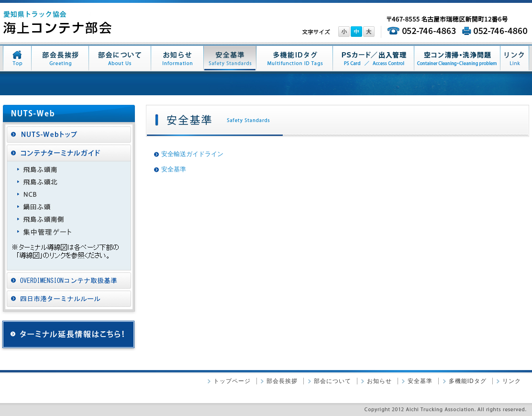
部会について (332, 381)
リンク (512, 381)
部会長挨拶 (282, 381)
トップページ (232, 381)
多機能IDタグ (468, 381)
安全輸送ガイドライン (192, 154)
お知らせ (379, 381)
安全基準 (174, 169)
